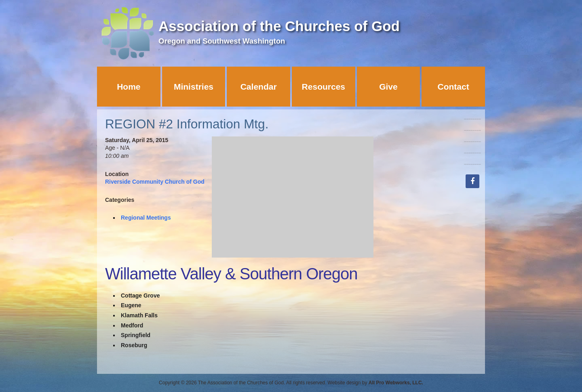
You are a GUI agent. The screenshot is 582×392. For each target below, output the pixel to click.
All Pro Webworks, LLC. (396, 383)
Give (388, 87)
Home (129, 87)
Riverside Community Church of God (155, 182)
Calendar (259, 87)
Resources (324, 87)
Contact (453, 87)
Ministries (194, 87)
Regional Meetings (146, 218)
